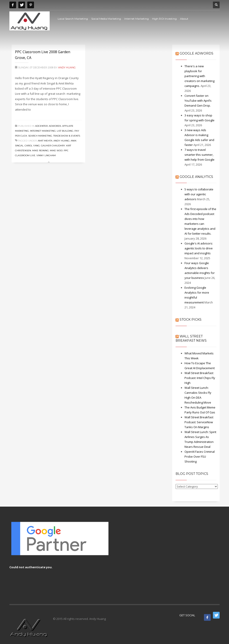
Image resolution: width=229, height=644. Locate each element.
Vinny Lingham (46, 155)
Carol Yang (32, 146)
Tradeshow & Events (67, 136)
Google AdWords (196, 53)
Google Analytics (196, 177)
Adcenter (41, 126)
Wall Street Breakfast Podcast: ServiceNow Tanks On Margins (199, 422)
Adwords (55, 126)
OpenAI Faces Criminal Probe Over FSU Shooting (200, 457)
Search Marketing (40, 136)
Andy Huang (67, 67)
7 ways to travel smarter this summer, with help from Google (199, 155)
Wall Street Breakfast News (191, 339)
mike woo (56, 150)
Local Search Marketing (73, 19)
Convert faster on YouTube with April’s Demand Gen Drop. (198, 101)
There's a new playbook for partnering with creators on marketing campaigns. (199, 76)
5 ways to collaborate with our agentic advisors (199, 194)
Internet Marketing (137, 19)
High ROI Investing (164, 19)
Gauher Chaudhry (53, 146)
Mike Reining (40, 150)
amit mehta (45, 141)
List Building (65, 131)
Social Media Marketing (106, 19)
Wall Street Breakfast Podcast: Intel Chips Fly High (200, 378)
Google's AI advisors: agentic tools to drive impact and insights (199, 248)
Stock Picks (191, 320)
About (184, 19)
